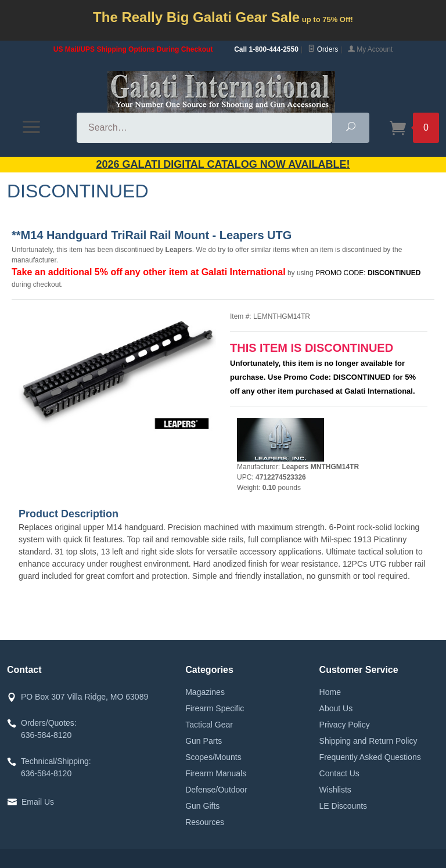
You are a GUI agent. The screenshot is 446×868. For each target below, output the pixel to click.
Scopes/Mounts (213, 757)
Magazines (205, 692)
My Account (370, 49)
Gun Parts (204, 741)
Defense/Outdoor (216, 790)
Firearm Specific (215, 708)
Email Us (38, 802)
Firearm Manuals (216, 773)
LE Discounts (343, 806)
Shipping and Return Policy (368, 741)
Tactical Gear (209, 725)
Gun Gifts (202, 806)
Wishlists (335, 790)
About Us (336, 708)
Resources (205, 822)
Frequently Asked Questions (370, 757)
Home (330, 692)
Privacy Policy (345, 725)
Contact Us (339, 773)
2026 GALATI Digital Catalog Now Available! (223, 164)
